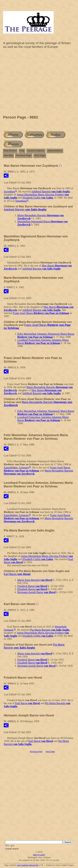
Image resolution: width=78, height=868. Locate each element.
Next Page (40, 155)
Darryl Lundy (39, 855)
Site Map (8, 155)
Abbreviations (55, 151)
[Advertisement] (39, 83)
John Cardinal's (23, 865)
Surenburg (9, 191)
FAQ (22, 151)
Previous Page (24, 155)
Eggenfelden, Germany (16, 468)
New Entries (10, 151)
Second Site (34, 865)
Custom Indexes (36, 151)
